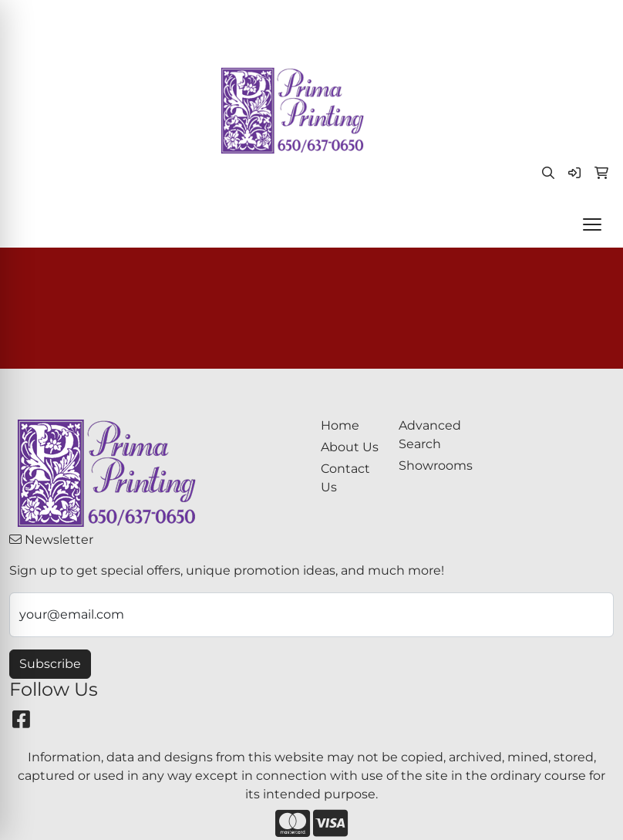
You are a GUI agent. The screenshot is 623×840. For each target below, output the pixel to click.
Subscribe (50, 664)
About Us (350, 447)
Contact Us (345, 478)
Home (340, 425)
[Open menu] (592, 224)
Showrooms (428, 466)
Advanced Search (428, 435)
